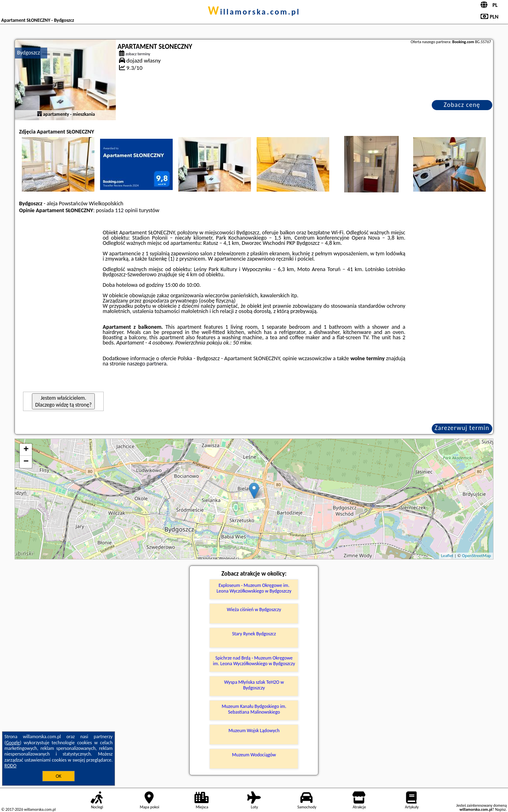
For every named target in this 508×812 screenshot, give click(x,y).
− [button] (26, 462)
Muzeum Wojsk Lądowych (254, 731)
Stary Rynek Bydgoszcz (254, 634)
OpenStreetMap (477, 556)
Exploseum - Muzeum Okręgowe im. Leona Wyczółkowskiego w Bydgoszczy (254, 588)
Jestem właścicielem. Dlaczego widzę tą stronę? (63, 401)
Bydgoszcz (28, 53)
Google (13, 743)
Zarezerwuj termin (462, 428)
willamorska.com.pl (254, 12)
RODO (10, 766)
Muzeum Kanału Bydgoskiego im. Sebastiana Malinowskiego (254, 709)
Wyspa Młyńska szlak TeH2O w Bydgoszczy (254, 685)
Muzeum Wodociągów (254, 755)
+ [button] (26, 450)
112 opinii (126, 210)
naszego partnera (146, 364)
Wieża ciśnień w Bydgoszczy (254, 610)
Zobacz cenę (462, 105)
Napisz (501, 809)
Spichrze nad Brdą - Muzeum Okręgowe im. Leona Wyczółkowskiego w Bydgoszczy (254, 661)
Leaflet (447, 556)
